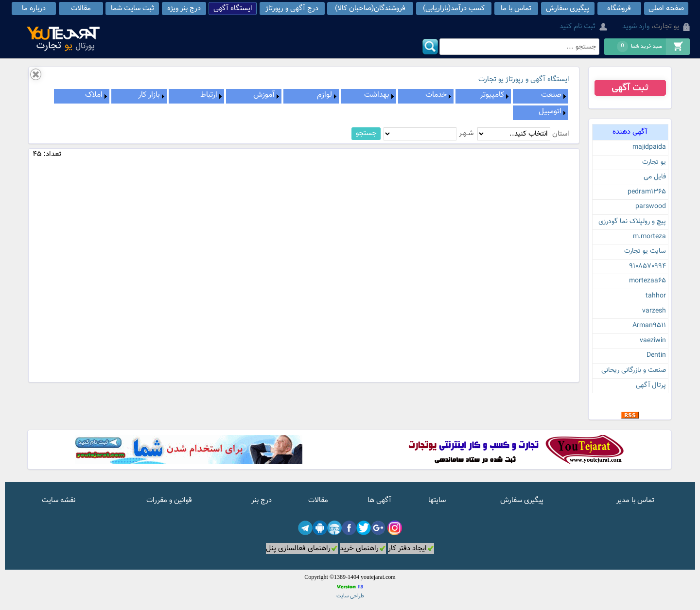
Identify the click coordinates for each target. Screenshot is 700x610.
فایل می (655, 177)
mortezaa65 (647, 281)
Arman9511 (649, 326)
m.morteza (649, 237)
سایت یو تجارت (645, 251)
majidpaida (649, 147)
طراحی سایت (350, 596)
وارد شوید (636, 26)
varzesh (654, 311)
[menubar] (304, 105)
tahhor (656, 296)
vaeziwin (653, 341)
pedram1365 (647, 192)
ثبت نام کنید (577, 26)
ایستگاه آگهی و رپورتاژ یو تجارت (524, 79)
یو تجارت (654, 162)
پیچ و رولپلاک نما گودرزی (632, 222)
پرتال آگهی (651, 385)
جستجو (366, 133)
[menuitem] (541, 96)
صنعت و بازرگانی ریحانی (634, 370)
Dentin (656, 355)
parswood (651, 207)
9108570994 (647, 266)
